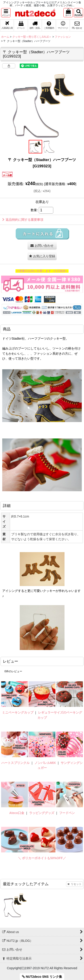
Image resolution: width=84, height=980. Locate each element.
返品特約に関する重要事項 (23, 220)
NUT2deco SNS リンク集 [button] (42, 977)
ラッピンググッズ (42, 813)
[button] (6, 13)
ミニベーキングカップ (18, 712)
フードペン (67, 813)
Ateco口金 (17, 813)
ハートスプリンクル (15, 763)
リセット (74, 884)
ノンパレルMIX (45, 763)
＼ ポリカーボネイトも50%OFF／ (42, 858)
